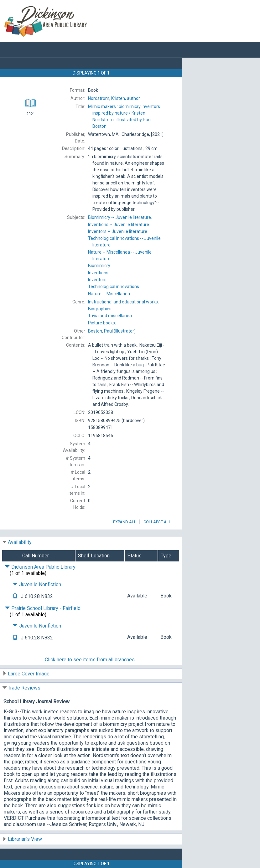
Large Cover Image (29, 674)
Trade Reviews (24, 688)
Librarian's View (25, 839)
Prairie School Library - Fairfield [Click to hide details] (43, 608)
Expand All (125, 522)
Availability (20, 542)
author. (114, 98)
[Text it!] (15, 596)
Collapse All (157, 522)
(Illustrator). (112, 331)
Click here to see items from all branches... (91, 660)
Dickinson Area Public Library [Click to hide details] (40, 567)
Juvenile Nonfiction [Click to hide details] (37, 584)
